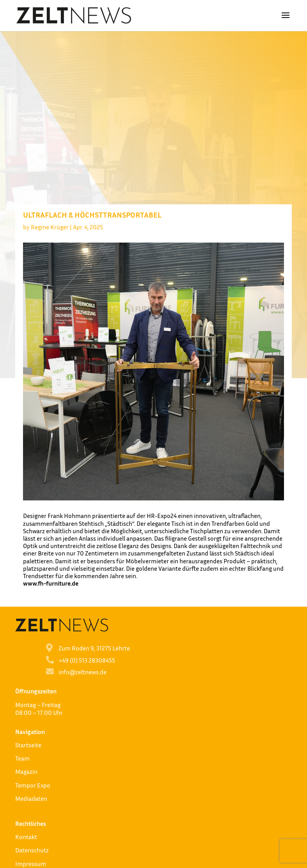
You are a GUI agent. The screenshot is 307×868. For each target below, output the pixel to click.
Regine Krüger (50, 227)
